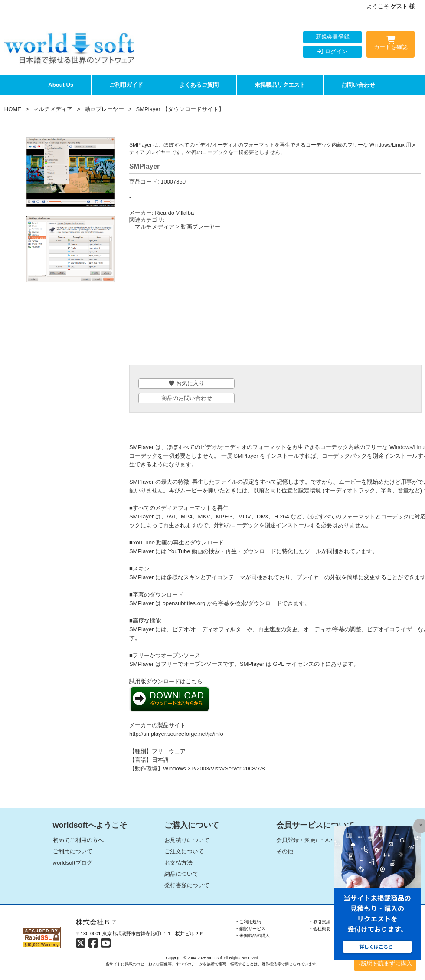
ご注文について (184, 851)
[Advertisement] (275, 300)
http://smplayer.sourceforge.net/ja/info (176, 734)
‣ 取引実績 (320, 922)
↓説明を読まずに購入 (385, 963)
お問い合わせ (358, 85)
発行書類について (187, 885)
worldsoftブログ (73, 863)
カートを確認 (391, 45)
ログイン (332, 51)
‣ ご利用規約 (249, 922)
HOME (13, 109)
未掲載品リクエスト (280, 85)
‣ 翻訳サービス (251, 929)
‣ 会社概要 (320, 929)
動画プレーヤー (104, 109)
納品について (181, 874)
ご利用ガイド (126, 85)
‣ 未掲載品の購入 (253, 936)
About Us (61, 85)
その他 (285, 851)
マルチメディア (53, 109)
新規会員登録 (333, 37)
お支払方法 (178, 863)
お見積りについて (187, 840)
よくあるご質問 (199, 85)
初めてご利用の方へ (78, 840)
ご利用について (73, 851)
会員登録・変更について (307, 840)
